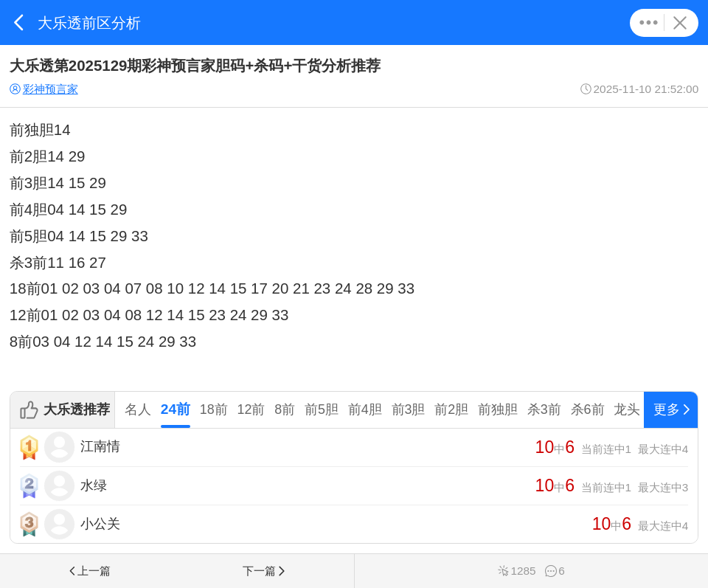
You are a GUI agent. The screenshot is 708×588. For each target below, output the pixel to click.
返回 (19, 23)
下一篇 (265, 571)
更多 (649, 23)
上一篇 (88, 571)
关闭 (680, 23)
